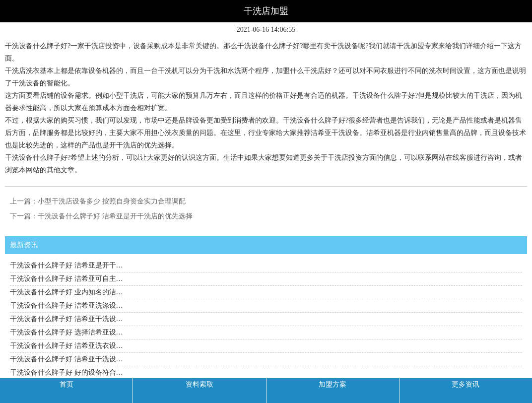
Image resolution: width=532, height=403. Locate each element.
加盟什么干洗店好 (304, 71)
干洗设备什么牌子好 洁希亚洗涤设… (66, 305)
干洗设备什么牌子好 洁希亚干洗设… (66, 319)
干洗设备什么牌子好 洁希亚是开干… (66, 265)
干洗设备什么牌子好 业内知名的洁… (66, 292)
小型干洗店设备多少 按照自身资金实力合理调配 (112, 201)
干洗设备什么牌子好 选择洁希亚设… (66, 332)
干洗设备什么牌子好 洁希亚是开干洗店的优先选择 (115, 216)
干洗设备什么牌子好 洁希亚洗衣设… (66, 346)
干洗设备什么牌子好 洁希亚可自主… (66, 279)
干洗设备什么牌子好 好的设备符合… (66, 372)
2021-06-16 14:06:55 (266, 30)
